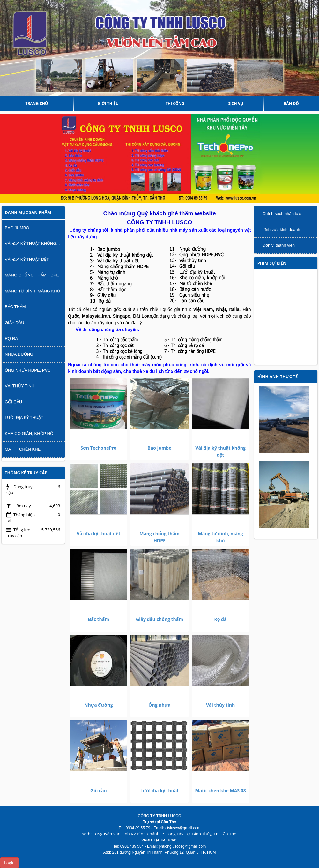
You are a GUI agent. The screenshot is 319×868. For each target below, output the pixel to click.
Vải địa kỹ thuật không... (32, 243)
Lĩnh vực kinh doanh (281, 230)
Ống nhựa (159, 705)
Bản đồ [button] (291, 103)
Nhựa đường (99, 705)
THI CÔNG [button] (175, 103)
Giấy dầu (15, 323)
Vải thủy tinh (220, 705)
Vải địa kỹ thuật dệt (98, 534)
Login (9, 863)
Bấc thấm (99, 619)
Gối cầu (99, 790)
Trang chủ (37, 103)
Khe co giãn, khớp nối (30, 434)
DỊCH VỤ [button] (235, 103)
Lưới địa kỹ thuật (160, 790)
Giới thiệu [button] (108, 103)
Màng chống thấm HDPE (32, 275)
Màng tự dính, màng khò (33, 291)
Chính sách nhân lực (282, 214)
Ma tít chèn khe (23, 449)
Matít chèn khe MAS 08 (220, 790)
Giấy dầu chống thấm (159, 619)
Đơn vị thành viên (279, 245)
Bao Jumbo (159, 448)
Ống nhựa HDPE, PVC (28, 370)
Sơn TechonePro (98, 448)
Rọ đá (221, 619)
